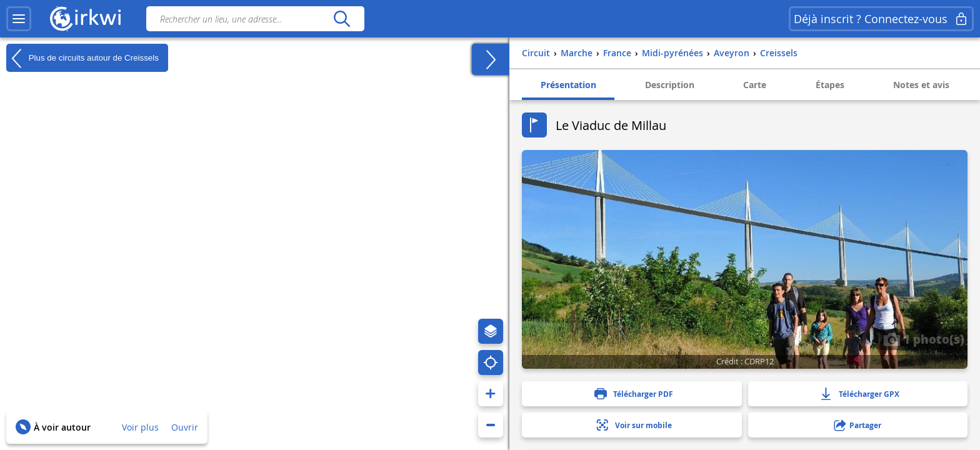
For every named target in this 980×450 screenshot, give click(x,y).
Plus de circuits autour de (82, 58)
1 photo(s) (924, 339)
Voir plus (140, 427)
